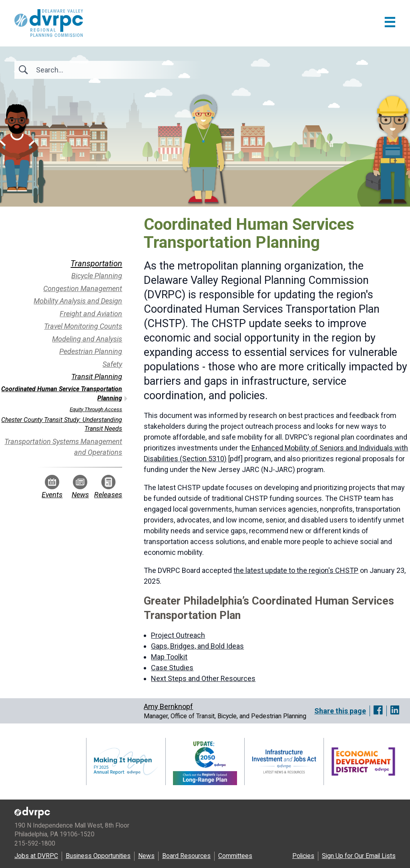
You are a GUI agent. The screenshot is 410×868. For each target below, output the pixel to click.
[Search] (79, 70)
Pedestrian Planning (91, 351)
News (80, 487)
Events (52, 487)
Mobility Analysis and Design (78, 301)
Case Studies (172, 668)
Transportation (96, 263)
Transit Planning (97, 377)
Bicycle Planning (97, 276)
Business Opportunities (98, 856)
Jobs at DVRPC (36, 856)
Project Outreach (178, 635)
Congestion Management (83, 288)
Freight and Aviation (91, 314)
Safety (112, 364)
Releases (108, 487)
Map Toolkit (169, 657)
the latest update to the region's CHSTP (296, 570)
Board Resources (186, 856)
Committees (235, 856)
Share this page (340, 711)
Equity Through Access (96, 409)
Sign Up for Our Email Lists (359, 856)
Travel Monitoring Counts (83, 326)
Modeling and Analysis (87, 339)
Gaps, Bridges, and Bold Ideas (197, 646)
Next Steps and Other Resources (203, 678)
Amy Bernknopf (168, 706)
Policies (303, 856)
